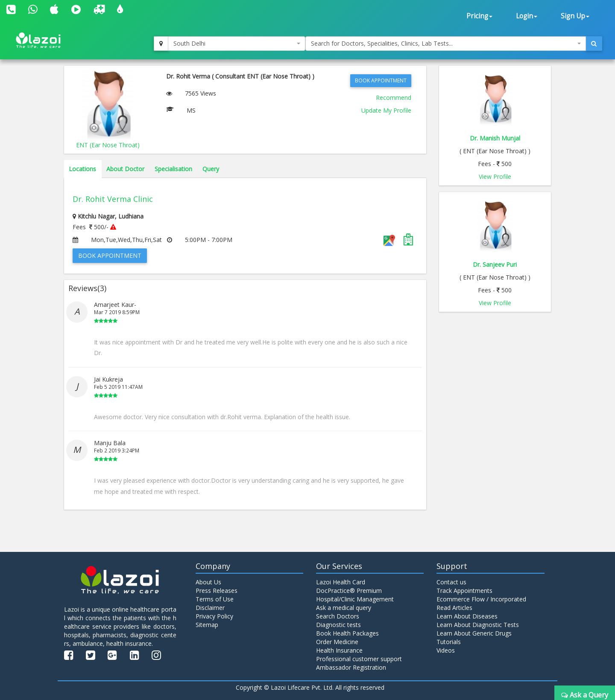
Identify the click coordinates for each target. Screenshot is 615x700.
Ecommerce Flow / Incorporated (481, 599)
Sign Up (575, 16)
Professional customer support (359, 659)
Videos (446, 650)
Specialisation (173, 169)
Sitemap (207, 625)
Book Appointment (381, 80)
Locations (82, 169)
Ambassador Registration (351, 667)
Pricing (479, 16)
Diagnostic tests (338, 625)
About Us (208, 582)
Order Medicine (337, 642)
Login (527, 16)
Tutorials (449, 642)
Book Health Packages (347, 633)
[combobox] (237, 44)
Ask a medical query (344, 608)
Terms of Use (215, 599)
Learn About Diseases (467, 616)
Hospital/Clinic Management (355, 599)
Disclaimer (210, 608)
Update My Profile (386, 110)
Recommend (394, 98)
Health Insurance (339, 650)
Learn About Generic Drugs (474, 633)
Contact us (451, 582)
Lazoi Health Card (341, 582)
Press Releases (217, 591)
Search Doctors (338, 616)
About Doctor (125, 169)
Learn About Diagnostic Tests (478, 625)
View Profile (495, 176)
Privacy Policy (214, 616)
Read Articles (454, 608)
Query (211, 169)
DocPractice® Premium (349, 591)
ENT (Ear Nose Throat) (108, 145)
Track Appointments (464, 591)
